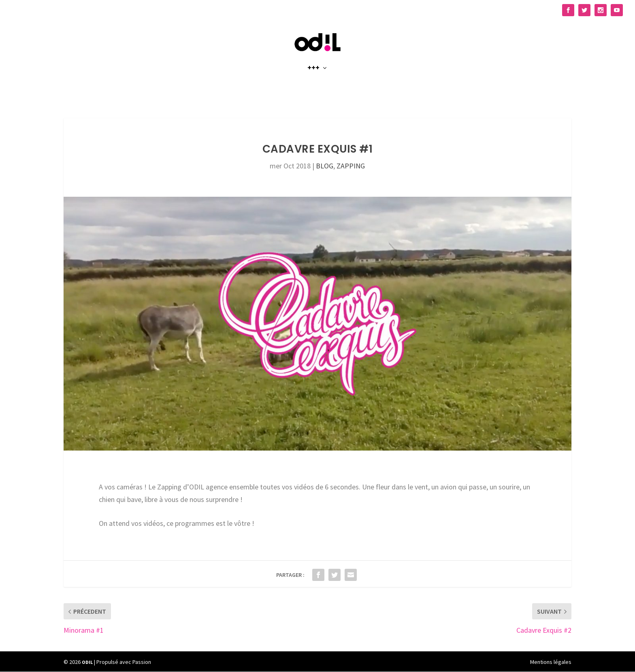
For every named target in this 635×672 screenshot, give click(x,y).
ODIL (87, 662)
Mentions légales (551, 662)
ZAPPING (351, 166)
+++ (313, 78)
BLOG (325, 166)
